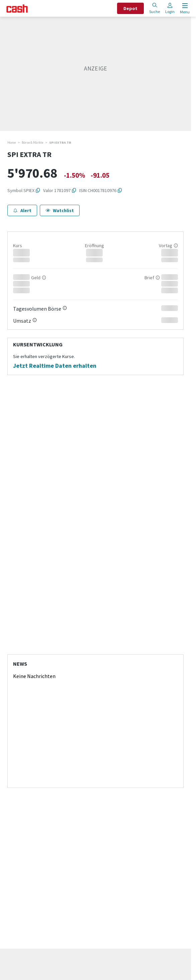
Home (12, 142)
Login (170, 8)
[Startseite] (17, 9)
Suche (155, 8)
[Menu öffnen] (184, 9)
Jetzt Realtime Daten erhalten (55, 366)
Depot (130, 8)
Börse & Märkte (32, 142)
